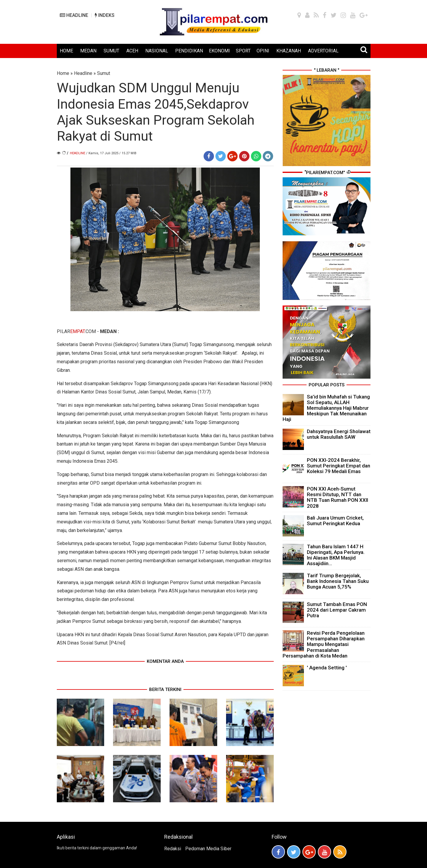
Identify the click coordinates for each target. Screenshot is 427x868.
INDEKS (105, 15)
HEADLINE (74, 15)
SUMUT (111, 51)
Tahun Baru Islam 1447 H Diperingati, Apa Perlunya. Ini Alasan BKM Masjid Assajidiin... (336, 555)
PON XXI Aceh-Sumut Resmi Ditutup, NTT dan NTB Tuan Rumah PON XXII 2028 (337, 497)
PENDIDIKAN (189, 51)
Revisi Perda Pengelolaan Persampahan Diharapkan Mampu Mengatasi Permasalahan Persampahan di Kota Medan (324, 644)
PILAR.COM (76, 331)
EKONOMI (219, 51)
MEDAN (88, 51)
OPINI (263, 51)
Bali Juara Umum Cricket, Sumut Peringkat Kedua (335, 521)
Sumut (104, 73)
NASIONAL (157, 51)
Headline (83, 73)
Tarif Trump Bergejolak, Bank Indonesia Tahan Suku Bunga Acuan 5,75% (338, 581)
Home (63, 73)
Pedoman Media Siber (208, 849)
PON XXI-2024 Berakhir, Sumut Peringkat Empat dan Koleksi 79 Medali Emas (339, 466)
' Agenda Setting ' (327, 668)
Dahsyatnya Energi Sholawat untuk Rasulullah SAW (339, 434)
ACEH (132, 51)
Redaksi (173, 849)
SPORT (243, 51)
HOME (66, 51)
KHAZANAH (289, 51)
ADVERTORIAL (323, 51)
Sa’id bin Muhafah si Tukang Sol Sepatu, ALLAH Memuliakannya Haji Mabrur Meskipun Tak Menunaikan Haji (326, 408)
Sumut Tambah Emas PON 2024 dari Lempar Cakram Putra (337, 610)
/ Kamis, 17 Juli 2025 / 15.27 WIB (111, 153)
